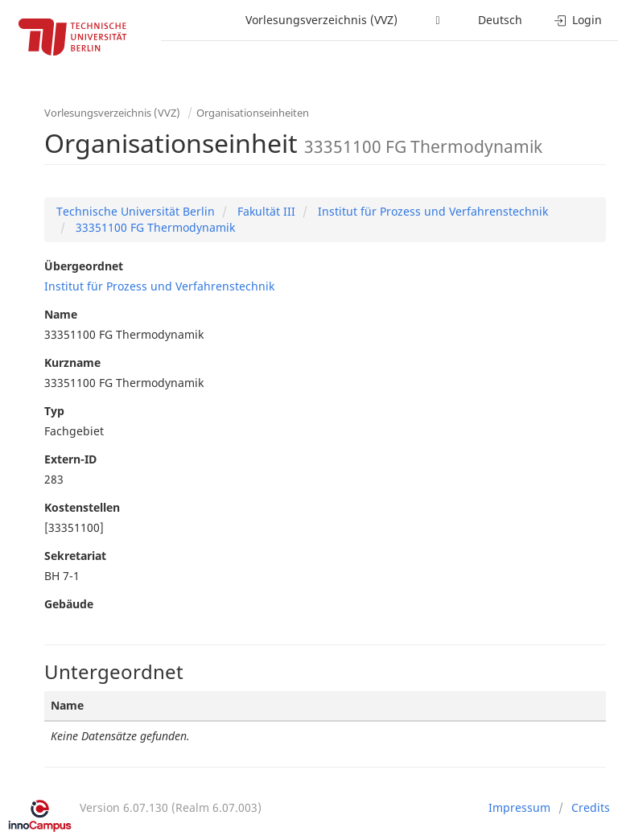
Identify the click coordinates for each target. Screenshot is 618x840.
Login (578, 20)
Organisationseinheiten (253, 113)
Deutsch (500, 20)
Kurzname (72, 362)
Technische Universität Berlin (136, 211)
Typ (54, 411)
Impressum (519, 807)
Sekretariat (75, 556)
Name (61, 314)
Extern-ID (70, 459)
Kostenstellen (82, 507)
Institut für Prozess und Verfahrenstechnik (431, 211)
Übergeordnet (84, 266)
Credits (591, 807)
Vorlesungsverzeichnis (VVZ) (321, 20)
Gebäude (69, 604)
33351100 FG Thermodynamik (154, 227)
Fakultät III (265, 211)
